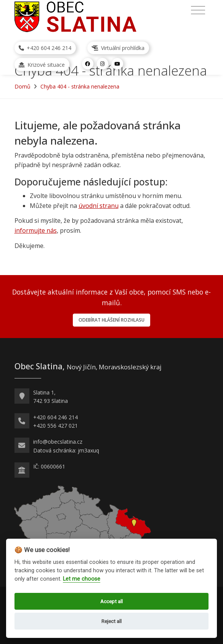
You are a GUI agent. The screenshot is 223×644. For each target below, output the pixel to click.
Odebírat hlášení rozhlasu (111, 320)
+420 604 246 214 (45, 48)
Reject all (111, 621)
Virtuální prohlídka (118, 48)
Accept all (111, 601)
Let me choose (82, 579)
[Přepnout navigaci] (198, 10)
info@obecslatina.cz (58, 442)
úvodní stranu (99, 206)
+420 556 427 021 (55, 426)
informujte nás (36, 230)
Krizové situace (42, 65)
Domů (22, 86)
